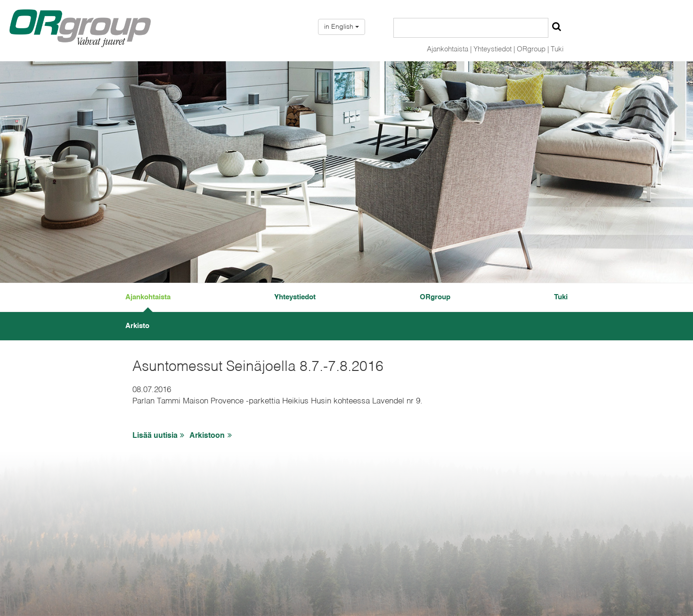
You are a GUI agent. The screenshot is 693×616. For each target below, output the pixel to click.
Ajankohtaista (148, 297)
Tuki (557, 49)
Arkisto (137, 326)
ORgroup (435, 297)
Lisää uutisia (160, 436)
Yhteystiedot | (494, 49)
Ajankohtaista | (449, 49)
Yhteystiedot (295, 297)
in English (342, 27)
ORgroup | (533, 49)
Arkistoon (212, 436)
